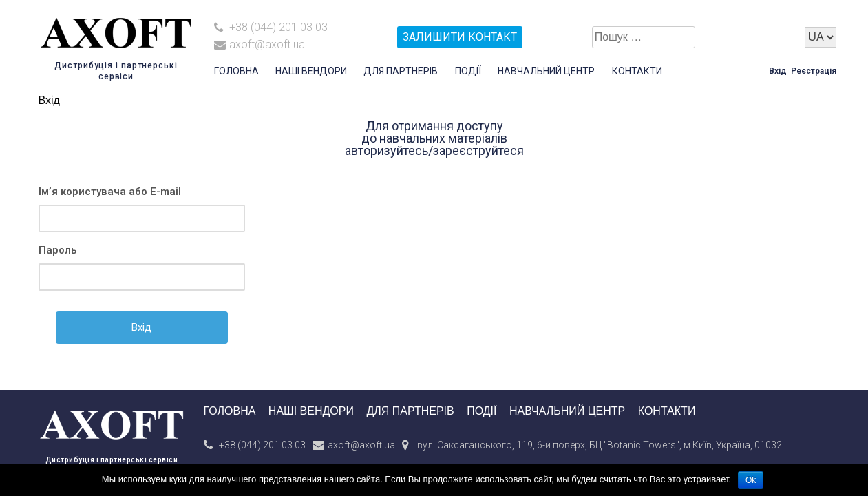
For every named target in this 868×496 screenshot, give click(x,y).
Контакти (637, 71)
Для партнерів (401, 71)
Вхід (778, 71)
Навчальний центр (546, 71)
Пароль (57, 250)
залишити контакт (460, 37)
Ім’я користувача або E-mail (110, 192)
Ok (751, 480)
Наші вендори (311, 71)
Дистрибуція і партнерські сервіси (112, 460)
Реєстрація (814, 71)
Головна (236, 71)
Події (468, 71)
